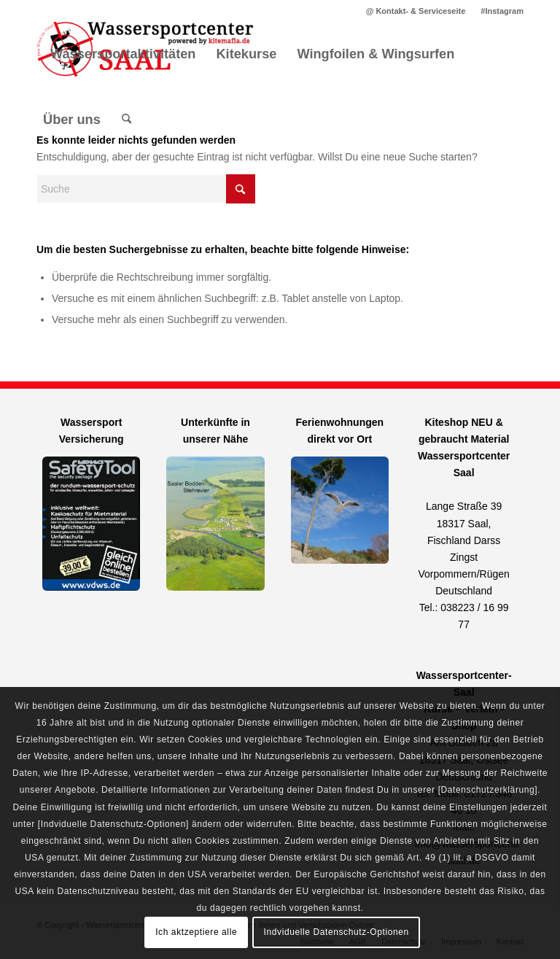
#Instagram (502, 11)
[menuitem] (416, 11)
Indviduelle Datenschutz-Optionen (337, 932)
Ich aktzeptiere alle (196, 932)
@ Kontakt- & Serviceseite (416, 11)
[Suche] (127, 120)
